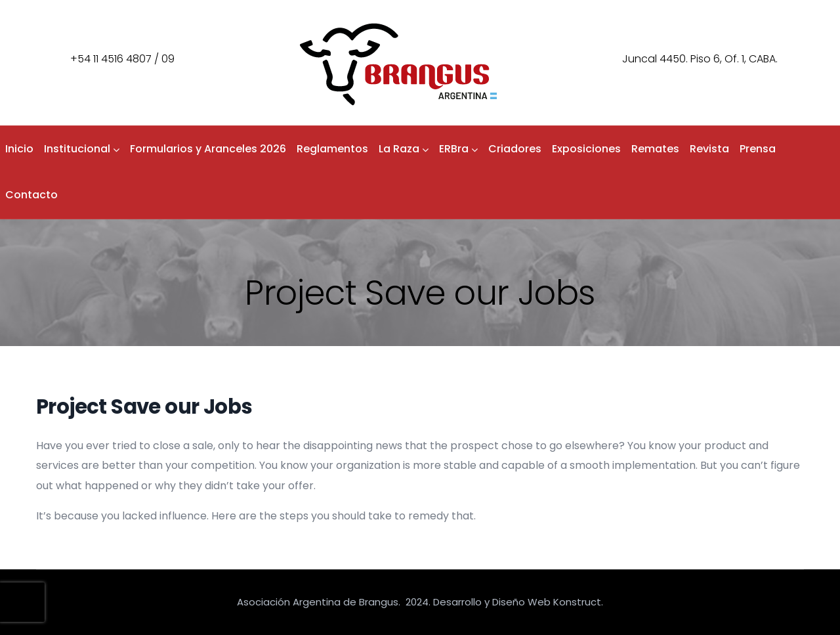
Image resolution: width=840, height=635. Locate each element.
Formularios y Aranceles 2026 (208, 149)
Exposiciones (586, 149)
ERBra (458, 149)
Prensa (758, 149)
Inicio (19, 149)
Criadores (515, 149)
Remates (655, 149)
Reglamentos (332, 149)
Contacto (31, 195)
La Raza (404, 149)
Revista (709, 149)
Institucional (82, 149)
